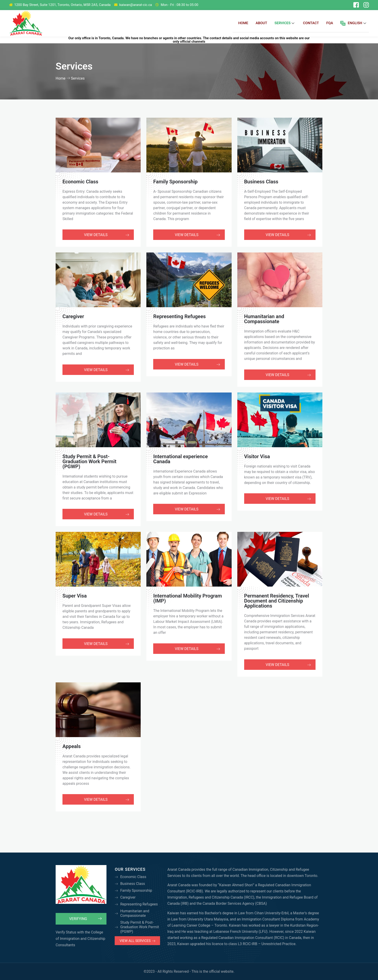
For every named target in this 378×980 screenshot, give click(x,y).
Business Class (261, 181)
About (263, 23)
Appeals (72, 746)
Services (286, 23)
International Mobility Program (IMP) (188, 598)
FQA (331, 23)
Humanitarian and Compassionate (264, 319)
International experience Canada (180, 459)
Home (244, 23)
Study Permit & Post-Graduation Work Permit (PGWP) (89, 461)
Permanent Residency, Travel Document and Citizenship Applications (277, 601)
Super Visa (75, 596)
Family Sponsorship (175, 181)
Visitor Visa (257, 456)
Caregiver (73, 316)
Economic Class (80, 181)
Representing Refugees (179, 316)
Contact (312, 23)
